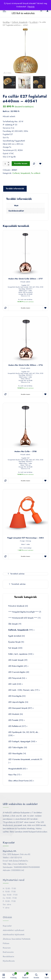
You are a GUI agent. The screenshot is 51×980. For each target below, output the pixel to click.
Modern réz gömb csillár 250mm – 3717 (25, 279)
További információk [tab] (15, 189)
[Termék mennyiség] (6, 164)
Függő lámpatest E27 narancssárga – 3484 (25, 538)
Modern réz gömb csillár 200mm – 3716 (25, 365)
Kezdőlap (6, 22)
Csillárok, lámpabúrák (20, 22)
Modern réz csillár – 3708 (26, 452)
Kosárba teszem (21, 164)
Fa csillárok (34, 22)
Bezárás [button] (31, 7)
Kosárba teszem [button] (25, 308)
